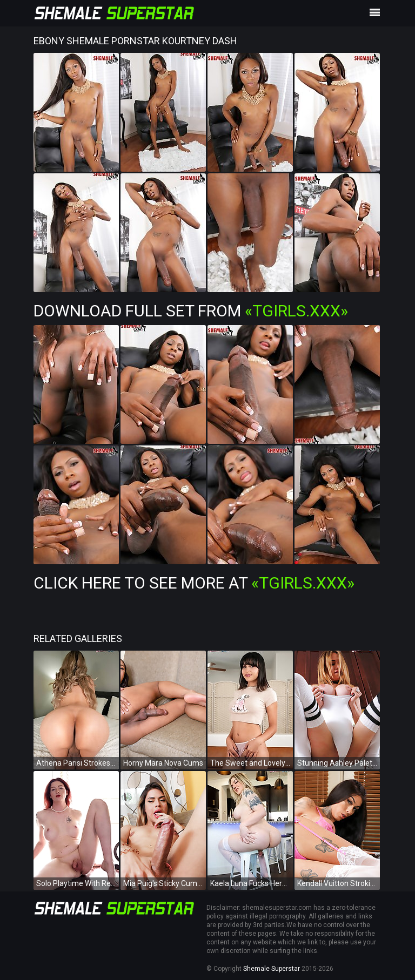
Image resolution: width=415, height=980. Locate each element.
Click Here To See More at (194, 583)
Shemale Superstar (272, 969)
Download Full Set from (191, 311)
